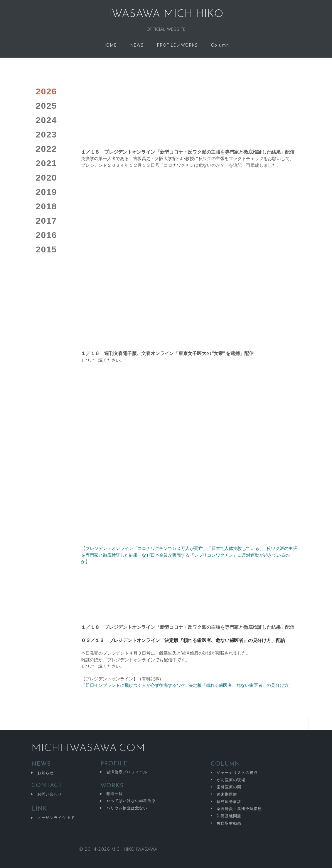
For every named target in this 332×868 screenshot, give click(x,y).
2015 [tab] (46, 249)
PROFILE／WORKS (177, 45)
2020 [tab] (46, 177)
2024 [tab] (46, 120)
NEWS (137, 45)
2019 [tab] (46, 192)
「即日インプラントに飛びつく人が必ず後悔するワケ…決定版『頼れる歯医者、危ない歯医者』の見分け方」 (187, 685)
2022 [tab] (46, 149)
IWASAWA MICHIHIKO (166, 14)
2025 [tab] (46, 106)
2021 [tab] (46, 163)
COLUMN (225, 764)
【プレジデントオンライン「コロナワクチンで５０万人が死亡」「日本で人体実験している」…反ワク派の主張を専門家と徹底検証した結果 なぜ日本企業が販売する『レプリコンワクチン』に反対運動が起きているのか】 (189, 555)
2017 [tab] (46, 221)
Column (220, 45)
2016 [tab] (46, 235)
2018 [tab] (46, 206)
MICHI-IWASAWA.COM (88, 749)
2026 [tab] (46, 91)
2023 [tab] (46, 134)
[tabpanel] (189, 399)
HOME (110, 45)
